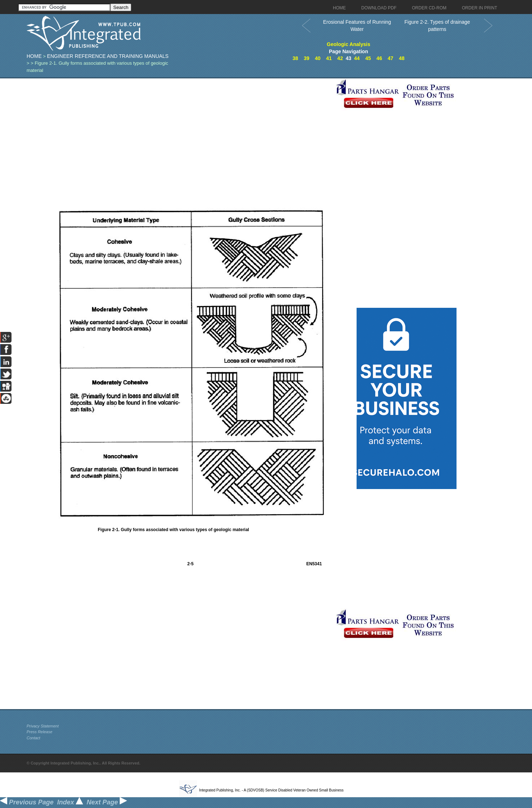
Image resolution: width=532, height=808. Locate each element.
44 (357, 58)
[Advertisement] (179, 129)
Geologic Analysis (348, 44)
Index (70, 802)
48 (402, 58)
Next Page (107, 802)
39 (307, 58)
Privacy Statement (43, 726)
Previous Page (27, 802)
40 (318, 58)
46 (379, 58)
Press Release (40, 732)
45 (368, 58)
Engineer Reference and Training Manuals (108, 56)
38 (295, 58)
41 (329, 58)
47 (390, 58)
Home (34, 56)
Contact (33, 738)
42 (340, 58)
